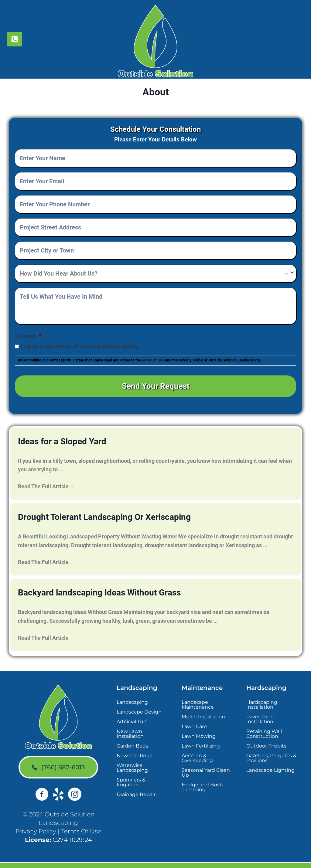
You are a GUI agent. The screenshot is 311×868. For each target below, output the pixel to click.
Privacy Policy (36, 821)
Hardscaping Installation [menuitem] (262, 694)
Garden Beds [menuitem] (132, 736)
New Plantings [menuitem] (134, 745)
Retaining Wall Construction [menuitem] (264, 723)
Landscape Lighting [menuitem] (270, 760)
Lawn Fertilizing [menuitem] (201, 736)
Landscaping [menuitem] (132, 692)
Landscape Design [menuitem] (139, 702)
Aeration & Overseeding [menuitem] (197, 748)
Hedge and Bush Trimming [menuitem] (202, 777)
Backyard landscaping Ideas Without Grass (88, 584)
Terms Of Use (81, 821)
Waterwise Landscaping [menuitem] (132, 757)
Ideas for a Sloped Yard (56, 436)
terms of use (153, 360)
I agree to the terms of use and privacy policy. (80, 346)
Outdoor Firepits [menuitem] (266, 736)
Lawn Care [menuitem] (194, 716)
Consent (28, 336)
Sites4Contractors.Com (222, 860)
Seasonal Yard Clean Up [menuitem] (206, 762)
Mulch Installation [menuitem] (203, 706)
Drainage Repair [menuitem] (136, 784)
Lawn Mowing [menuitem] (199, 726)
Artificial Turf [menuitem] (132, 711)
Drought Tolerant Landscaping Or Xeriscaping (92, 510)
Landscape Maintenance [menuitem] (198, 694)
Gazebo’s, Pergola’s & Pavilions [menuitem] (271, 748)
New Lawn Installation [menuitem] (130, 723)
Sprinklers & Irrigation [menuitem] (131, 772)
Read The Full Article (47, 480)
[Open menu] (296, 39)
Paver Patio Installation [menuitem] (260, 709)
